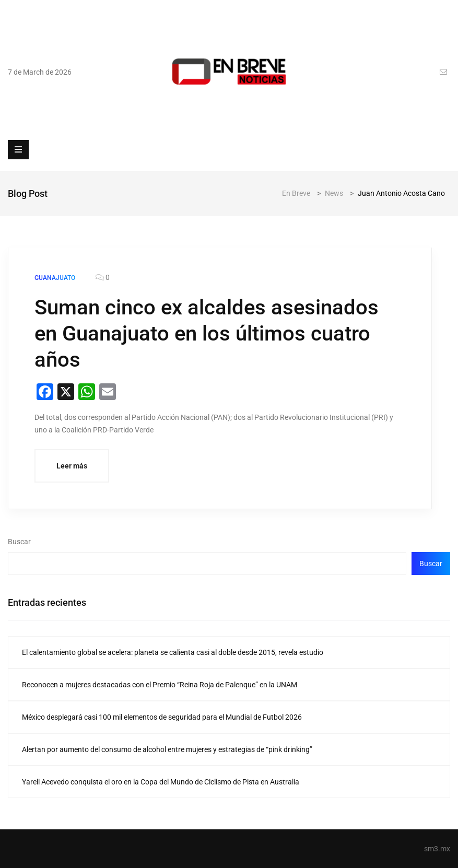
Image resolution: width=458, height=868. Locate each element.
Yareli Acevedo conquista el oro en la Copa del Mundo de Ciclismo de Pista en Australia (161, 782)
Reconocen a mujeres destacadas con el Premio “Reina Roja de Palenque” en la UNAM (160, 685)
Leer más (72, 466)
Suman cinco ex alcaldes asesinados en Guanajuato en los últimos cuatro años (207, 333)
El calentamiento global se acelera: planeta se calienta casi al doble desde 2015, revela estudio (173, 652)
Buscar (19, 542)
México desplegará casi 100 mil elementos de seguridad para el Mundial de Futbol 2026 (162, 717)
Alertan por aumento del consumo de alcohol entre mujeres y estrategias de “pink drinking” (167, 749)
